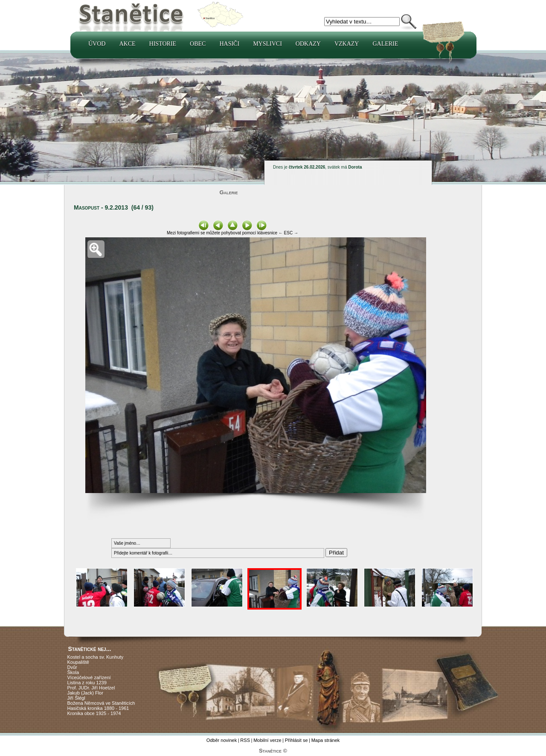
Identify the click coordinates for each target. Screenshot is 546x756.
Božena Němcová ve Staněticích (101, 703)
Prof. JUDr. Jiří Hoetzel (91, 688)
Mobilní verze (267, 740)
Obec (198, 44)
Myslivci (267, 44)
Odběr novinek (222, 740)
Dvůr (72, 667)
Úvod (97, 44)
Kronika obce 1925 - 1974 (94, 713)
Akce (127, 44)
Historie (163, 44)
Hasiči (229, 44)
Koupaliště (78, 662)
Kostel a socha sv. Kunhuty (96, 657)
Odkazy (308, 44)
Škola (73, 672)
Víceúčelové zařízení (89, 677)
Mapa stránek (326, 740)
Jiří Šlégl (76, 698)
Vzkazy (347, 44)
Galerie (385, 44)
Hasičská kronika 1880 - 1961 (98, 708)
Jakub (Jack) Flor (85, 693)
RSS (245, 740)
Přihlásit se (296, 740)
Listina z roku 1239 (87, 683)
